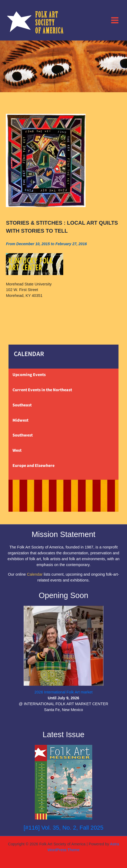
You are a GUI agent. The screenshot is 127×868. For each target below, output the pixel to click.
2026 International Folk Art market (64, 692)
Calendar (35, 574)
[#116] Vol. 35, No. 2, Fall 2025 (63, 828)
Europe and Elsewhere (33, 466)
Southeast (22, 405)
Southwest (23, 435)
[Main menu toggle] (115, 20)
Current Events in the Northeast (42, 390)
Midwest (20, 420)
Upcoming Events (29, 375)
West (17, 450)
